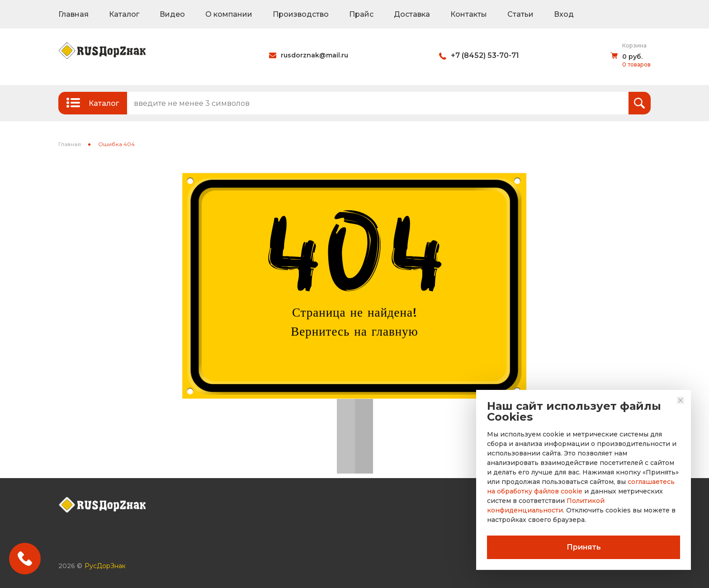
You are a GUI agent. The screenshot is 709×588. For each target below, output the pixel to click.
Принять (584, 547)
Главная (73, 14)
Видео (172, 14)
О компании (229, 14)
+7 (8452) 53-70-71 (485, 55)
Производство (301, 14)
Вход (564, 14)
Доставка (412, 14)
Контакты (469, 14)
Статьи (520, 14)
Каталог (124, 14)
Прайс (361, 14)
